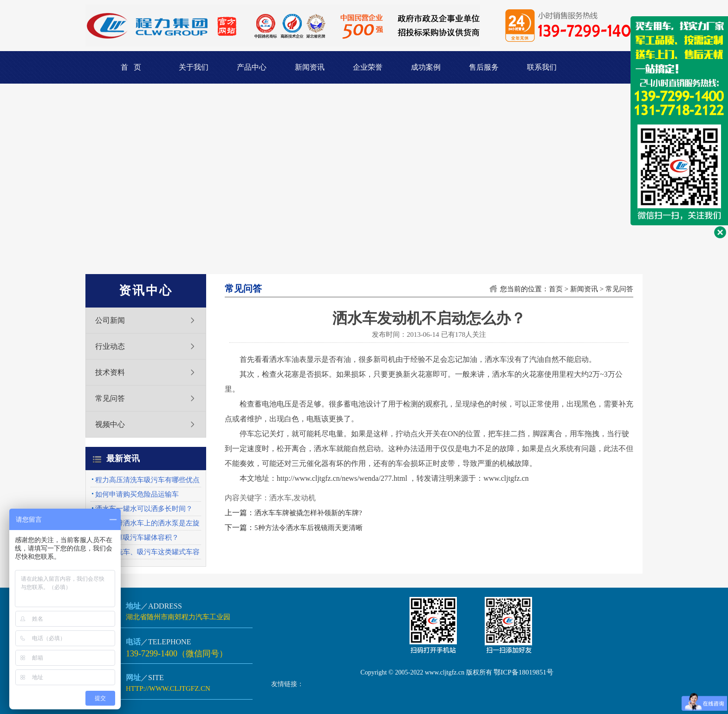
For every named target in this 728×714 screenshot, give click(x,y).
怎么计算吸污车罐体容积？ (137, 537)
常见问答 (110, 398)
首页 (556, 289)
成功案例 (426, 67)
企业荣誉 (368, 67)
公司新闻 (110, 320)
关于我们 (194, 67)
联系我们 (542, 67)
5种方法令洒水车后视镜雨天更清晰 (309, 528)
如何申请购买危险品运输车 (137, 494)
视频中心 (110, 424)
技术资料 (110, 372)
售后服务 (484, 67)
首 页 (131, 67)
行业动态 (110, 346)
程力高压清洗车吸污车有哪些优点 (147, 480)
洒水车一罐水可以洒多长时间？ (144, 509)
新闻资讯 (310, 67)
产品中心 (252, 67)
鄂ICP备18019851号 (523, 672)
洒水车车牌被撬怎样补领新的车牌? (308, 513)
